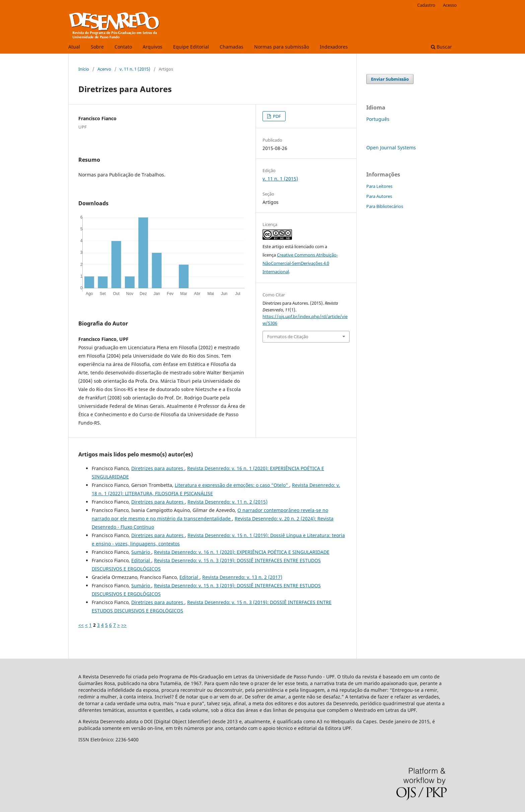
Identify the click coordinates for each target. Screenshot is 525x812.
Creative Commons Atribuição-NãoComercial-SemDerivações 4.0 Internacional (300, 263)
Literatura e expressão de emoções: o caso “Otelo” (232, 485)
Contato (123, 47)
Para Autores (379, 196)
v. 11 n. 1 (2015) (135, 69)
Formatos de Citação (288, 337)
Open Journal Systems (391, 147)
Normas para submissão (282, 47)
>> (124, 625)
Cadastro (426, 5)
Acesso (450, 5)
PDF (276, 116)
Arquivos (153, 47)
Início (84, 69)
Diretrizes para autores (158, 468)
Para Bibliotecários (385, 206)
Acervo (104, 69)
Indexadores (334, 47)
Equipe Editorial (191, 47)
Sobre (97, 47)
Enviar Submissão (390, 79)
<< (81, 625)
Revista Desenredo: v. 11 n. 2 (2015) (228, 502)
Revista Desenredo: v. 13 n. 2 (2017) (242, 577)
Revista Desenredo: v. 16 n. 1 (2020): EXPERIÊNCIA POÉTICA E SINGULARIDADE (242, 552)
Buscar (441, 47)
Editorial (141, 560)
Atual (74, 47)
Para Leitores (379, 186)
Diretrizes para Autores (158, 502)
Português (378, 119)
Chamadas (232, 47)
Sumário (141, 552)
